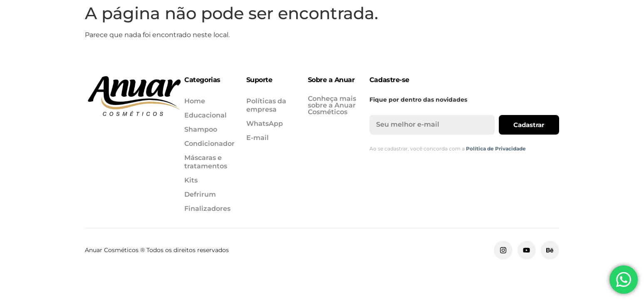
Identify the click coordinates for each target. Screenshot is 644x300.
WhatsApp (265, 124)
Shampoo (207, 34)
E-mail (258, 138)
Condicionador (272, 34)
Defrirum (478, 34)
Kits (434, 34)
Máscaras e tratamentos (363, 34)
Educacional (146, 34)
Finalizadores (540, 34)
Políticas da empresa (266, 105)
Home (92, 34)
